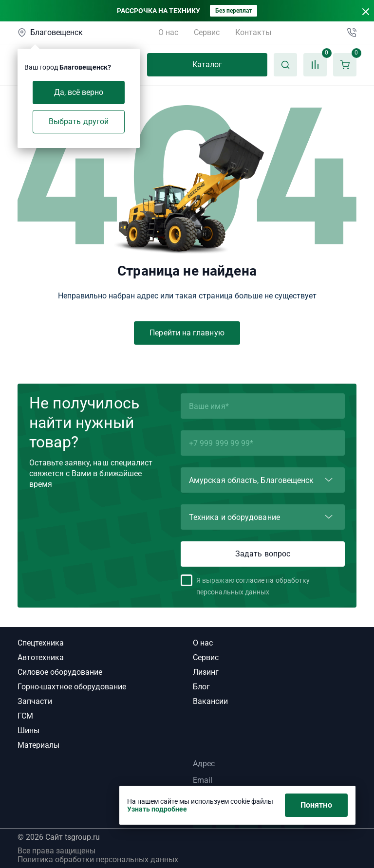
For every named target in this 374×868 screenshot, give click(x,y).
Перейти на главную (187, 333)
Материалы (38, 745)
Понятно (316, 805)
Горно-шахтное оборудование (72, 687)
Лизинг (206, 672)
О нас (168, 32)
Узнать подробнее (157, 809)
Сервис (207, 32)
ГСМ (25, 716)
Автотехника (41, 657)
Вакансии (210, 701)
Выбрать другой (79, 121)
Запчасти (35, 701)
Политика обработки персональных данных (98, 860)
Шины (28, 730)
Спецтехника (41, 643)
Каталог (207, 65)
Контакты (253, 32)
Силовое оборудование (60, 672)
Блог (201, 687)
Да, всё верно (79, 92)
